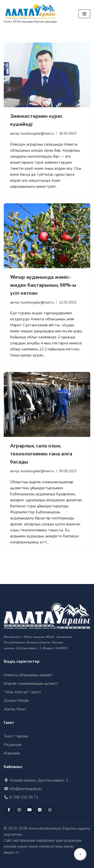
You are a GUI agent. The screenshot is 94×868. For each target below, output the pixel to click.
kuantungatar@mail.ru (37, 133)
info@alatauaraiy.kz (23, 789)
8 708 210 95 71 (21, 797)
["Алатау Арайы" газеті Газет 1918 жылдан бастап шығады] (30, 14)
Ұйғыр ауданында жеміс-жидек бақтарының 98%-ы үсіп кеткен (43, 285)
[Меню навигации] (84, 14)
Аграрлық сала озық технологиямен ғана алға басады (41, 454)
